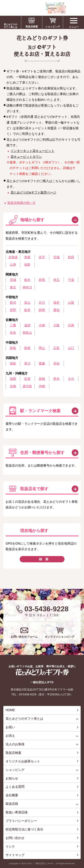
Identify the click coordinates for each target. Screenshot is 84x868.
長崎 (42, 379)
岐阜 (27, 310)
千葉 (71, 280)
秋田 (71, 257)
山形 (13, 265)
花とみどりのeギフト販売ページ (33, 192)
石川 (42, 303)
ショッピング (53, 27)
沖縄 (42, 386)
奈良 (13, 333)
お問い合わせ (15, 838)
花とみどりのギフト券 (42, 672)
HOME (10, 710)
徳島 (13, 363)
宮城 (56, 257)
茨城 (13, 280)
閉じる (75, 220)
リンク (10, 846)
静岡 (42, 310)
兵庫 (71, 325)
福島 (27, 265)
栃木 (27, 280)
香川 (27, 363)
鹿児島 (27, 386)
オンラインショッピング (60, 637)
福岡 (13, 379)
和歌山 (27, 333)
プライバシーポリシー (21, 821)
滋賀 (27, 325)
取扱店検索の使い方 (22, 203)
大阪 (56, 325)
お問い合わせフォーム (24, 637)
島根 (27, 348)
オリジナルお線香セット (23, 761)
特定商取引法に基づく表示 (24, 829)
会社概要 (12, 795)
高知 (56, 363)
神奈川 (27, 287)
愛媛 (42, 363)
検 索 (44, 559)
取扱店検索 (32, 27)
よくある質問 (15, 787)
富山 (27, 303)
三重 (13, 325)
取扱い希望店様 (17, 812)
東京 (13, 287)
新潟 (13, 303)
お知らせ (12, 778)
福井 (56, 303)
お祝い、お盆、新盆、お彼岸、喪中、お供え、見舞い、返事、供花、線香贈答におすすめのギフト (34, 8)
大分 (71, 379)
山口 (71, 348)
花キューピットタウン (26, 157)
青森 (27, 257)
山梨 (71, 303)
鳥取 (13, 348)
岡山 (42, 348)
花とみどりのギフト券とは (11, 26)
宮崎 (13, 386)
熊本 (56, 379)
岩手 (42, 257)
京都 (42, 325)
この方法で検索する (75, 411)
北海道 (13, 257)
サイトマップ (15, 855)
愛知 (56, 310)
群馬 (42, 280)
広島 (56, 348)
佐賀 (27, 379)
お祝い (10, 727)
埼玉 (56, 280)
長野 (13, 310)
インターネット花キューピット (32, 151)
